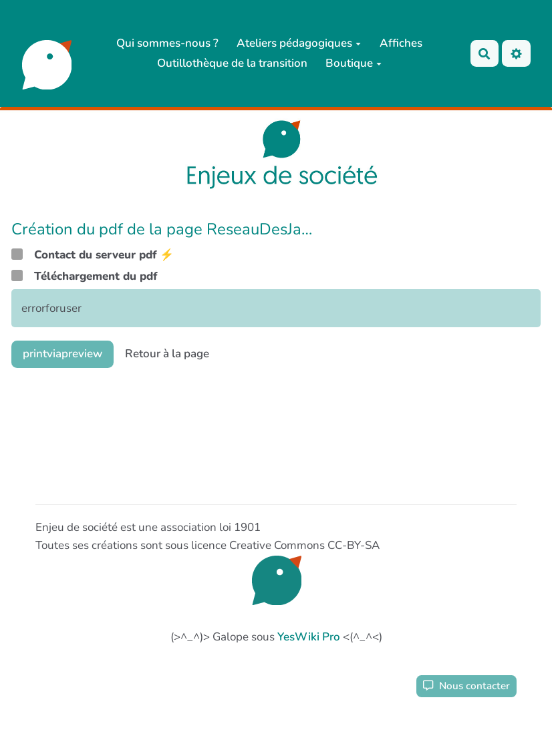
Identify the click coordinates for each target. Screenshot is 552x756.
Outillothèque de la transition (232, 63)
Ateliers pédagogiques (299, 43)
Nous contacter (466, 686)
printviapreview (62, 354)
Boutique (354, 63)
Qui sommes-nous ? (167, 43)
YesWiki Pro (309, 637)
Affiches (401, 43)
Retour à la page (167, 354)
